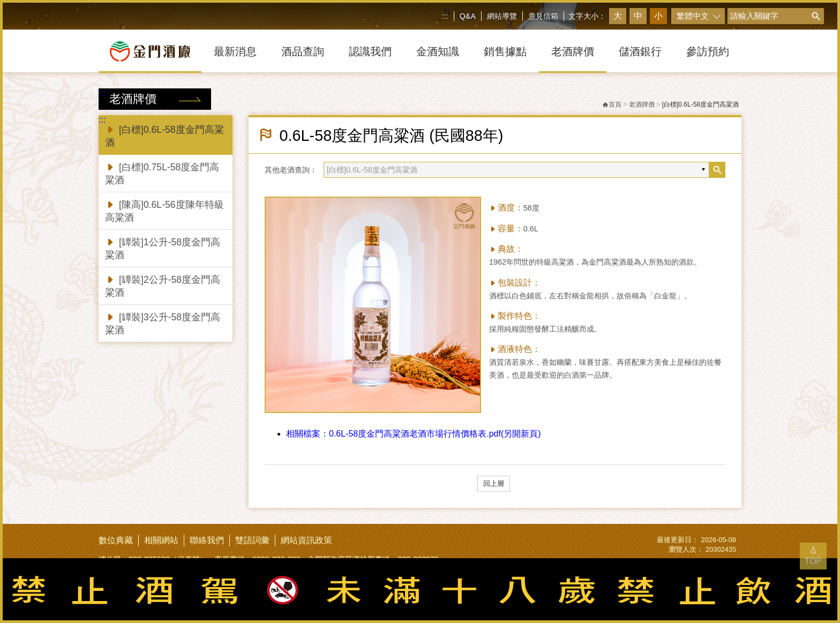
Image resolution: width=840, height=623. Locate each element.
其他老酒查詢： (291, 170)
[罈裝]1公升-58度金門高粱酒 (163, 248)
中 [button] (638, 16)
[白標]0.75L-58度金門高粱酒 (162, 173)
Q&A (468, 16)
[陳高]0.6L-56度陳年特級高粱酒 (164, 210)
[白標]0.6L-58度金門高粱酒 (164, 135)
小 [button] (658, 16)
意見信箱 (543, 16)
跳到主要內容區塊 (2, 2)
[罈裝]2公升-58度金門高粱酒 (163, 285)
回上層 (494, 483)
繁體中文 (693, 16)
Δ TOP (813, 556)
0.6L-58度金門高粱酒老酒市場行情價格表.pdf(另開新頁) (414, 434)
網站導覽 (502, 16)
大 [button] (618, 16)
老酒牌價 (642, 104)
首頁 (612, 104)
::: (445, 16)
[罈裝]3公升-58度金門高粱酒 (163, 323)
